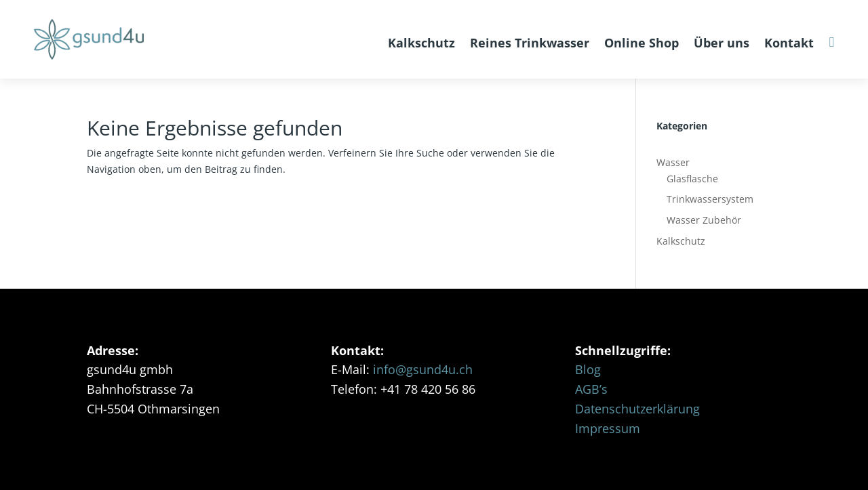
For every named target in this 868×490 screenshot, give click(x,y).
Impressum (608, 428)
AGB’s (591, 389)
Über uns (722, 43)
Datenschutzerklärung (637, 409)
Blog (588, 369)
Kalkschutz (421, 43)
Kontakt (789, 43)
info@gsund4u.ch (423, 369)
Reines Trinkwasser (530, 43)
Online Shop (642, 43)
